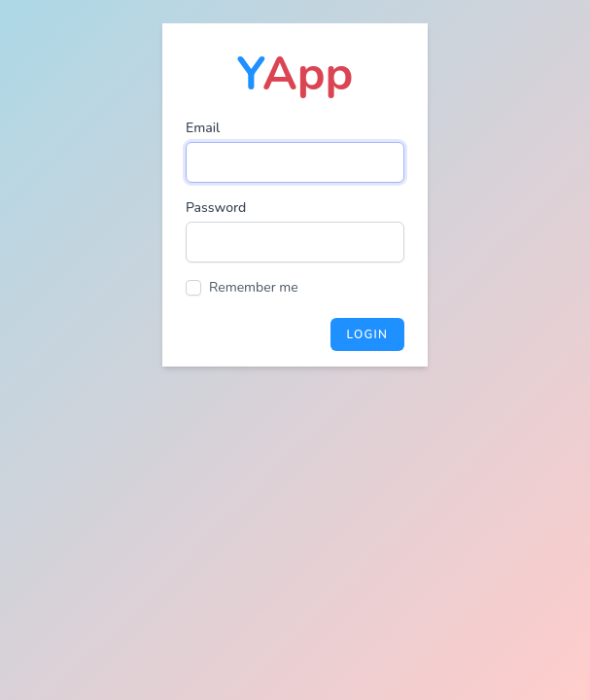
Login (367, 334)
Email (203, 128)
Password (216, 208)
